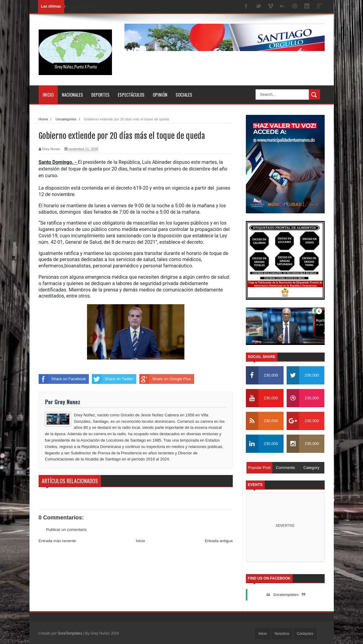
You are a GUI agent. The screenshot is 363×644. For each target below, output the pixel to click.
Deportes (100, 95)
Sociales (184, 95)
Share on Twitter (113, 379)
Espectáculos (131, 95)
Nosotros (282, 634)
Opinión (160, 95)
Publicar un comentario (66, 530)
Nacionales (72, 95)
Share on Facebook (62, 379)
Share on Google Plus (165, 379)
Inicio (48, 95)
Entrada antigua (219, 541)
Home (43, 119)
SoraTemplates (70, 633)
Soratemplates (286, 595)
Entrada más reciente (58, 541)
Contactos (305, 634)
